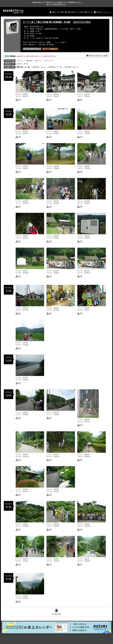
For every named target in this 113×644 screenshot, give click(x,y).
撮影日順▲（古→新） (24, 67)
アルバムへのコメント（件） (97, 56)
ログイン (90, 12)
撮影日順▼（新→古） (40, 67)
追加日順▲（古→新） (56, 67)
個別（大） (39, 61)
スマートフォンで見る (82, 22)
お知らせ (99, 12)
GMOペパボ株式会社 (108, 12)
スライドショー (49, 61)
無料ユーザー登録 (58, 12)
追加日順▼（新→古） (72, 67)
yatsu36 (19, 64)
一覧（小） (20, 61)
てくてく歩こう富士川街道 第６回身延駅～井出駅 (47, 22)
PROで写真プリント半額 (75, 12)
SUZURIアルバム (13, 11)
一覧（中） (29, 61)
